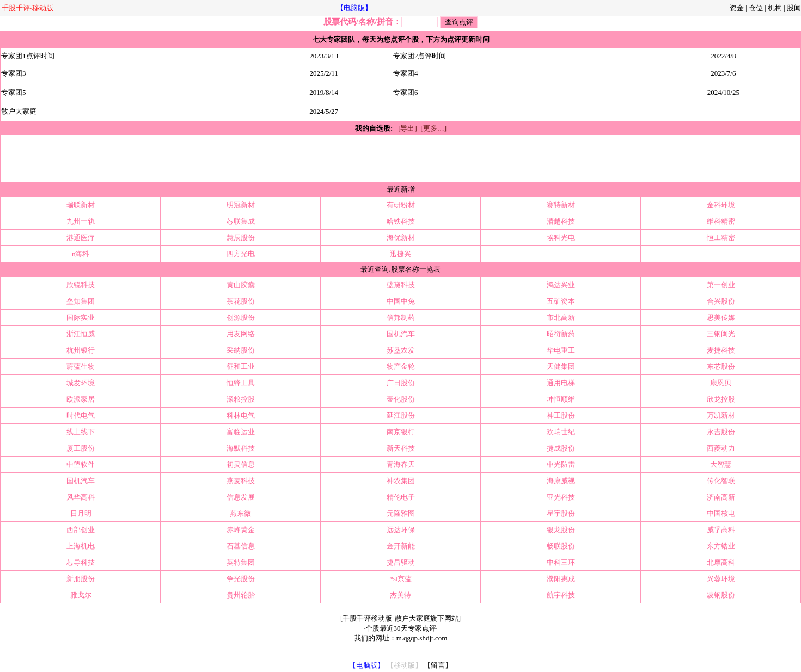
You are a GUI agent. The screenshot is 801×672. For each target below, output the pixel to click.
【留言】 (438, 665)
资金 (737, 8)
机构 (775, 8)
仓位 (756, 8)
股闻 (794, 8)
